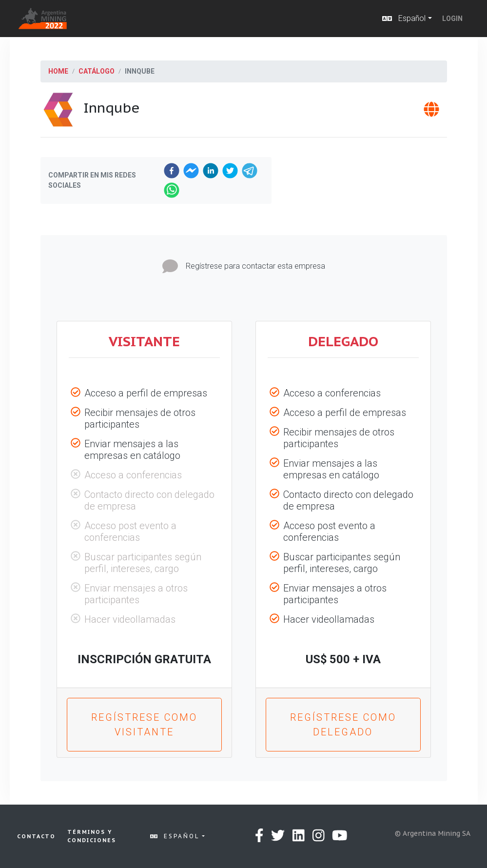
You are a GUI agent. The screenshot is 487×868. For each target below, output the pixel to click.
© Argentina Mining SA (433, 833)
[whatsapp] (172, 190)
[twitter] (230, 171)
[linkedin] (211, 171)
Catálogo (97, 71)
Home (58, 71)
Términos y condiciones (92, 836)
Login (452, 19)
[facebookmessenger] (191, 171)
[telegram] (250, 171)
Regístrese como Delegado (343, 725)
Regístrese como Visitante (144, 725)
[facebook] (172, 171)
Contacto (36, 836)
